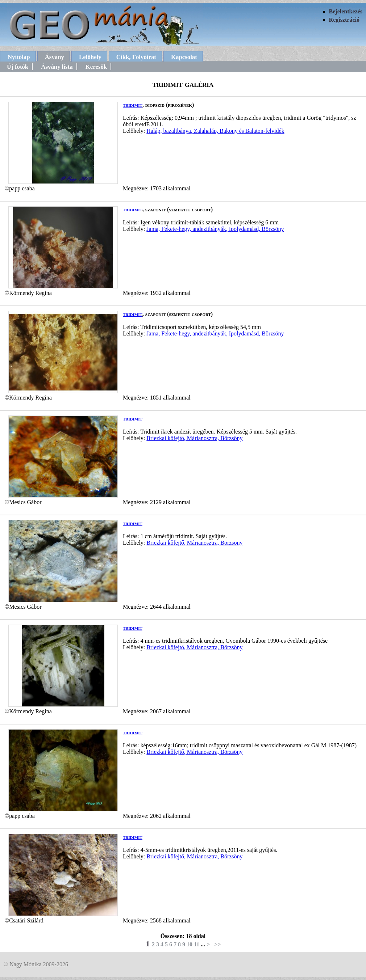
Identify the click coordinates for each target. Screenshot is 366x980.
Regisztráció (344, 20)
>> (217, 944)
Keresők (96, 67)
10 (190, 944)
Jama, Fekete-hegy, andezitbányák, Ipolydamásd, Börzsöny (215, 229)
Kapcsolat (184, 57)
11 (197, 944)
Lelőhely (90, 57)
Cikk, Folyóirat (136, 57)
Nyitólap (19, 57)
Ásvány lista (57, 67)
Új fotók (18, 67)
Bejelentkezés (346, 11)
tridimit (133, 105)
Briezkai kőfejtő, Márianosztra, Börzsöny (194, 438)
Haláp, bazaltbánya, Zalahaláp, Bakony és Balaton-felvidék (215, 131)
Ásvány (55, 57)
